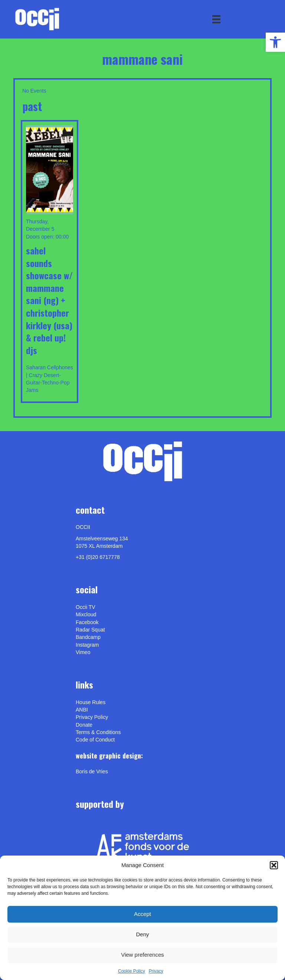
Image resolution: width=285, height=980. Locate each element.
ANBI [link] (82, 710)
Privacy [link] (156, 971)
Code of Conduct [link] (95, 740)
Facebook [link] (87, 622)
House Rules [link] (91, 702)
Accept (142, 914)
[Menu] (216, 19)
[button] (274, 865)
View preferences (142, 955)
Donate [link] (84, 725)
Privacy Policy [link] (92, 717)
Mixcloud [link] (86, 614)
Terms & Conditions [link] (98, 732)
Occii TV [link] (86, 607)
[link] (275, 42)
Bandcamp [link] (88, 637)
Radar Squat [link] (90, 630)
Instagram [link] (87, 645)
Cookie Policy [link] (132, 971)
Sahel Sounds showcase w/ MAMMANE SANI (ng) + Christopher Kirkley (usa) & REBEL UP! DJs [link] (49, 300)
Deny (142, 934)
